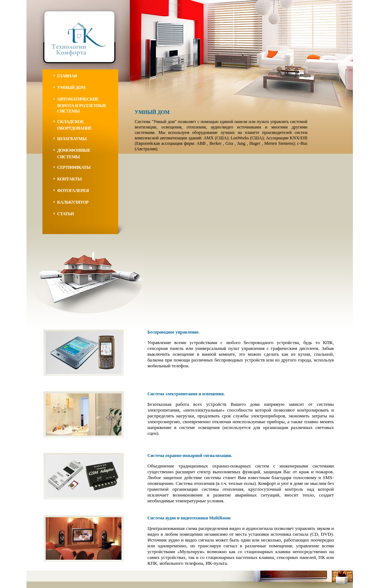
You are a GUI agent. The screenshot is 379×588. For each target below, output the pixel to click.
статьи (66, 214)
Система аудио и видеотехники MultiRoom (189, 518)
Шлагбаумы (72, 139)
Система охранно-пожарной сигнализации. (190, 456)
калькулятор (73, 202)
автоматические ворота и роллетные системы (82, 105)
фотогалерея (73, 191)
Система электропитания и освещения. (186, 394)
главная (67, 76)
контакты (70, 179)
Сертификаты (74, 167)
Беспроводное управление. (174, 332)
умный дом (71, 87)
